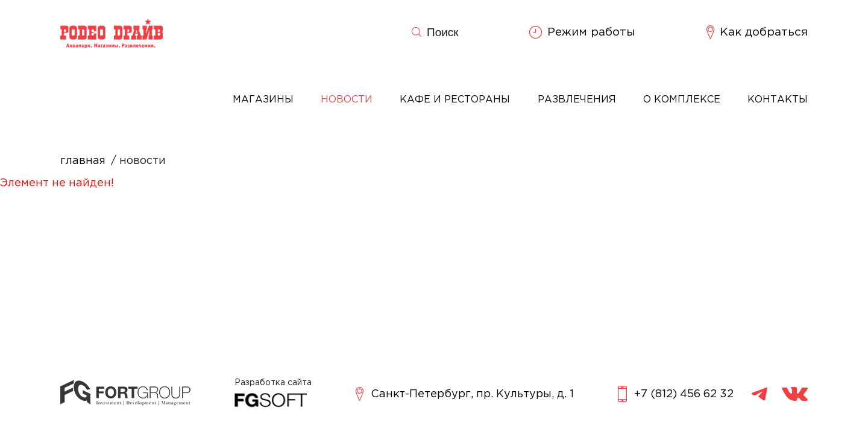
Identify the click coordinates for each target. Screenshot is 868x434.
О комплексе (682, 100)
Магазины (263, 100)
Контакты (778, 100)
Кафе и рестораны (455, 100)
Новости (347, 100)
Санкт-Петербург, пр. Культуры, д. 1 (465, 394)
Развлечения (577, 100)
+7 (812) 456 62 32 (676, 394)
